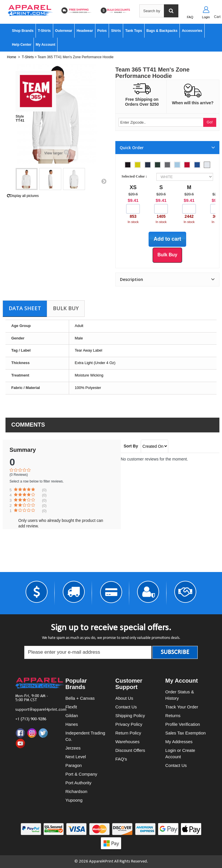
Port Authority (78, 783)
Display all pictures (23, 196)
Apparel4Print (101, 861)
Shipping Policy (130, 716)
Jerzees (73, 748)
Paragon (74, 765)
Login (206, 17)
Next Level (76, 757)
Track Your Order (182, 707)
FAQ (190, 17)
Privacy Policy (129, 724)
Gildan (72, 716)
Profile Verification (183, 724)
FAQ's (121, 759)
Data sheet (25, 308)
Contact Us (126, 707)
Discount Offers (130, 750)
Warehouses (127, 742)
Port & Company (81, 774)
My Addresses (179, 742)
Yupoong (74, 800)
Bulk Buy (66, 308)
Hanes (72, 724)
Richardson (76, 791)
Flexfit (71, 707)
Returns (173, 716)
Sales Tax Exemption (186, 733)
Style (20, 116)
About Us (124, 698)
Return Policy (128, 733)
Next (104, 181)
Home (12, 57)
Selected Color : (135, 176)
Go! (210, 122)
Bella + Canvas (80, 698)
